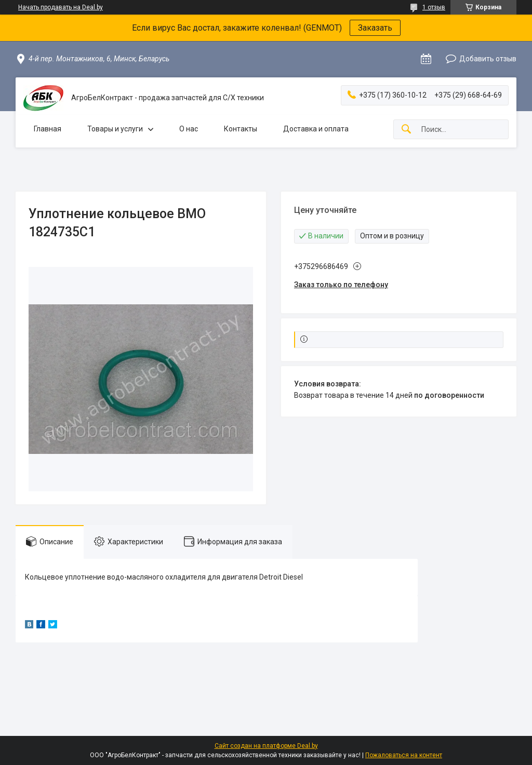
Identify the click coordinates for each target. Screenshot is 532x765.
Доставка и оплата (316, 129)
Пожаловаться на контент (404, 755)
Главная (48, 129)
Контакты (241, 129)
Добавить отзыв (488, 59)
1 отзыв (434, 7)
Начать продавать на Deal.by (61, 7)
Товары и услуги (115, 129)
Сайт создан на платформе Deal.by (266, 746)
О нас (189, 129)
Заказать (375, 28)
